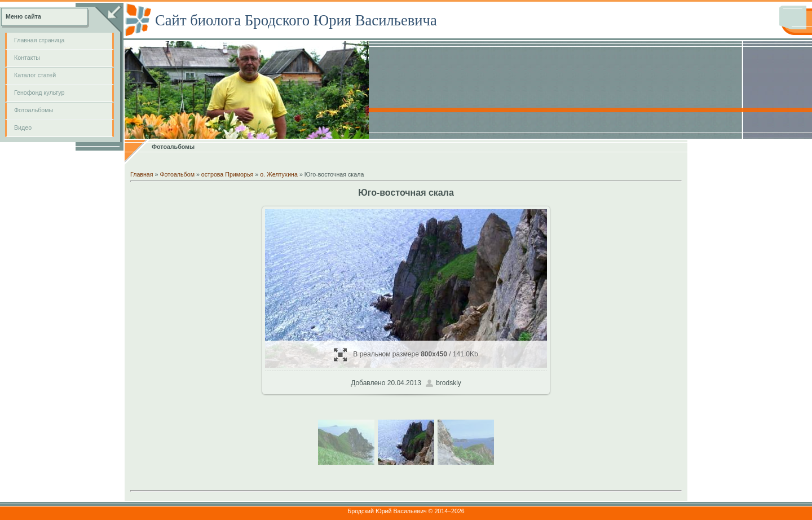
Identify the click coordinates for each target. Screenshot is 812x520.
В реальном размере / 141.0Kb (406, 354)
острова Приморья (227, 174)
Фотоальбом (177, 174)
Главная (142, 174)
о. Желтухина (279, 174)
